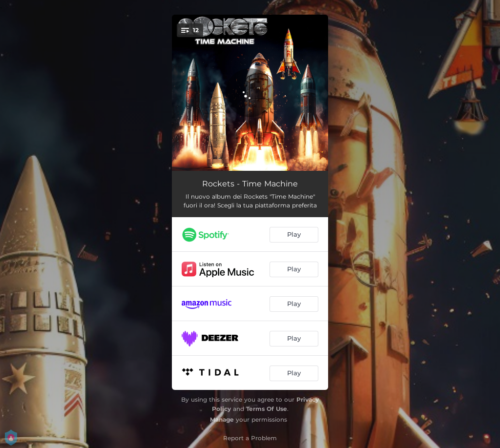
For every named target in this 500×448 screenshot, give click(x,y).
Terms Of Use (267, 409)
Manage (222, 419)
